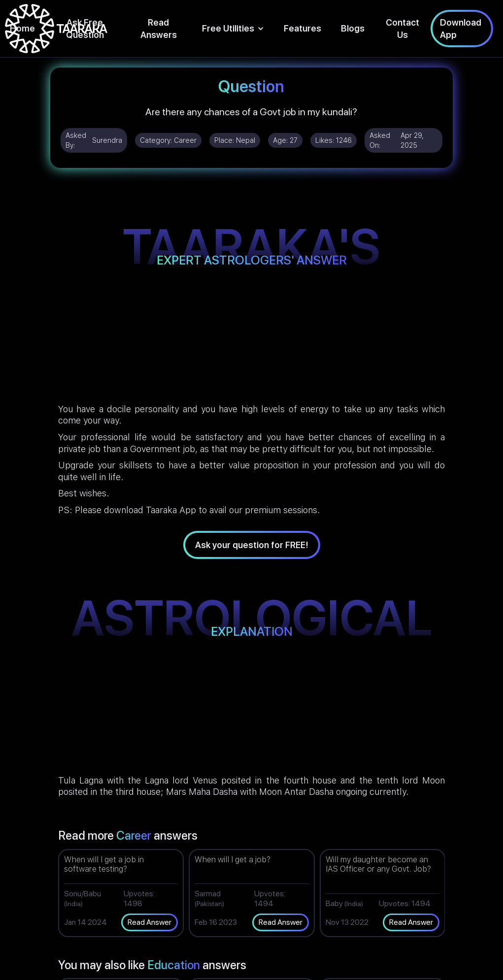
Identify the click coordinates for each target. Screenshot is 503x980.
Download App (461, 29)
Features (302, 28)
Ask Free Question (85, 29)
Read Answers (159, 29)
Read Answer (150, 922)
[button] (233, 28)
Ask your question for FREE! (252, 545)
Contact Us (402, 29)
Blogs (353, 28)
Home (22, 28)
